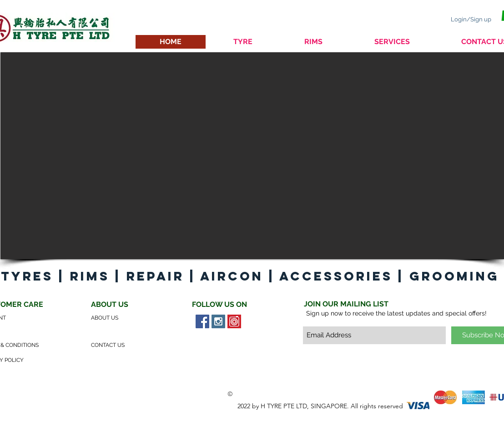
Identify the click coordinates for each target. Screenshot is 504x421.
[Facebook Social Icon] (202, 321)
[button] (252, 156)
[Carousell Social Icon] (234, 321)
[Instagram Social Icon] (218, 321)
